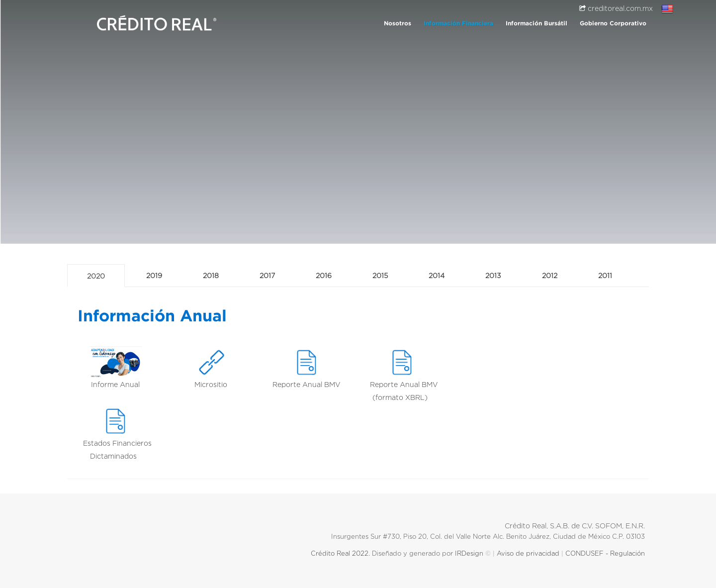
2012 (550, 276)
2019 (154, 276)
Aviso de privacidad (528, 554)
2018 (211, 276)
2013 (493, 276)
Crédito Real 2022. (339, 554)
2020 (96, 277)
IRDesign (469, 554)
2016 (324, 276)
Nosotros (398, 24)
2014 (437, 276)
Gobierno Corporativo (613, 24)
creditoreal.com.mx (616, 9)
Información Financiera (458, 24)
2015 (380, 276)
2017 (267, 276)
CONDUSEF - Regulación (607, 554)
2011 (605, 276)
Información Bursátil (537, 24)
